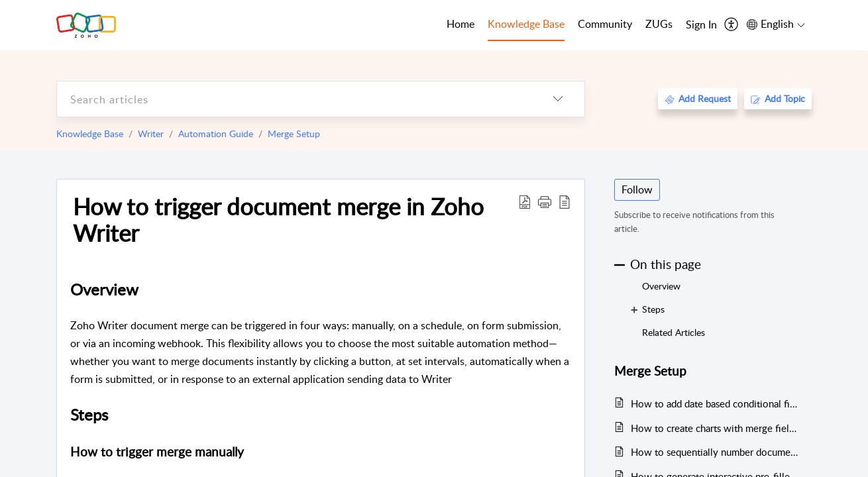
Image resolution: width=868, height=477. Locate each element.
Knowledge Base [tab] (526, 24)
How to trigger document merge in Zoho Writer (278, 219)
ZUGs (659, 24)
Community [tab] (605, 24)
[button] (545, 201)
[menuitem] (701, 25)
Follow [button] (637, 189)
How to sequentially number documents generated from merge (715, 452)
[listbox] (558, 99)
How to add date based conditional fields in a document (715, 403)
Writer (151, 133)
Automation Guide (216, 133)
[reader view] (565, 201)
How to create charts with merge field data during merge (715, 428)
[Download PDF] (525, 201)
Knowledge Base (90, 133)
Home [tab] (461, 24)
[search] (294, 99)
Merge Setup (294, 133)
